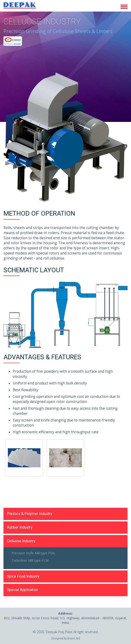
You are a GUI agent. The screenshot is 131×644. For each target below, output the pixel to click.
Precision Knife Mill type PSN (33, 553)
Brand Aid (74, 638)
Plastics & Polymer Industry (30, 514)
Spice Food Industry (23, 576)
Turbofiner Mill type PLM (30, 560)
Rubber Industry (20, 527)
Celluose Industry (21, 541)
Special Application (22, 590)
